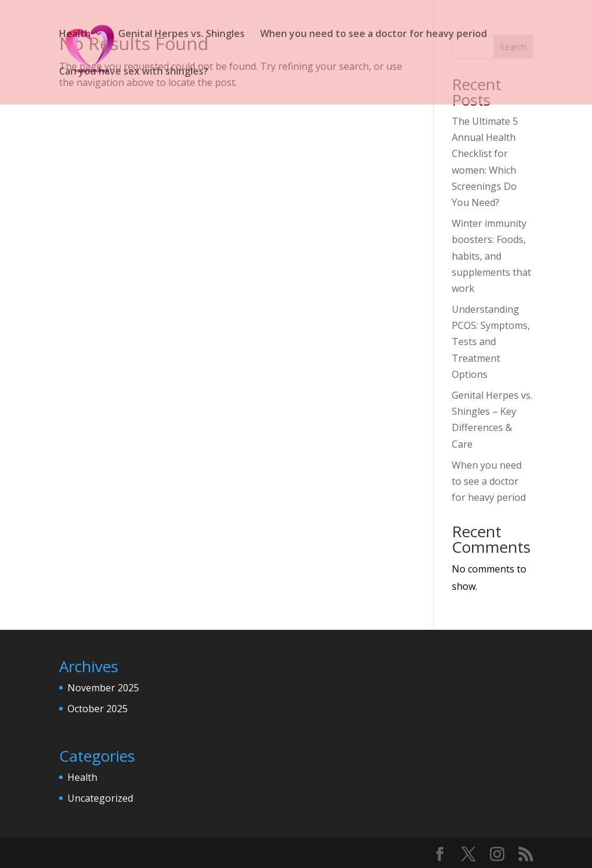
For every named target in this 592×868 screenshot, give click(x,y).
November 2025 (103, 688)
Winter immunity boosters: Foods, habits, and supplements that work (491, 256)
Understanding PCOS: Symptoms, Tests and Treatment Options (491, 342)
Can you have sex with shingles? (134, 72)
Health (75, 35)
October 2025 (98, 709)
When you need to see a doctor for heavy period (374, 35)
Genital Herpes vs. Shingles (181, 35)
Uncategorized (100, 798)
